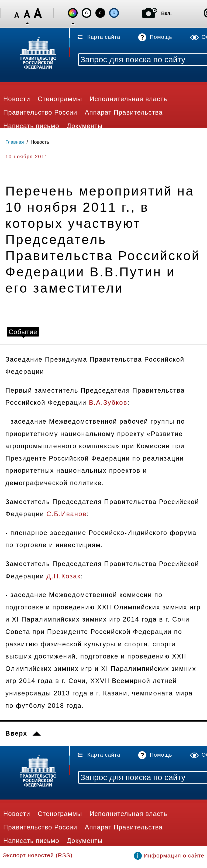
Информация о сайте (174, 855)
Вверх (16, 733)
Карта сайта (104, 37)
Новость (40, 142)
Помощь (161, 37)
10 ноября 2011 (27, 157)
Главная (15, 142)
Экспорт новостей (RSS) (38, 855)
